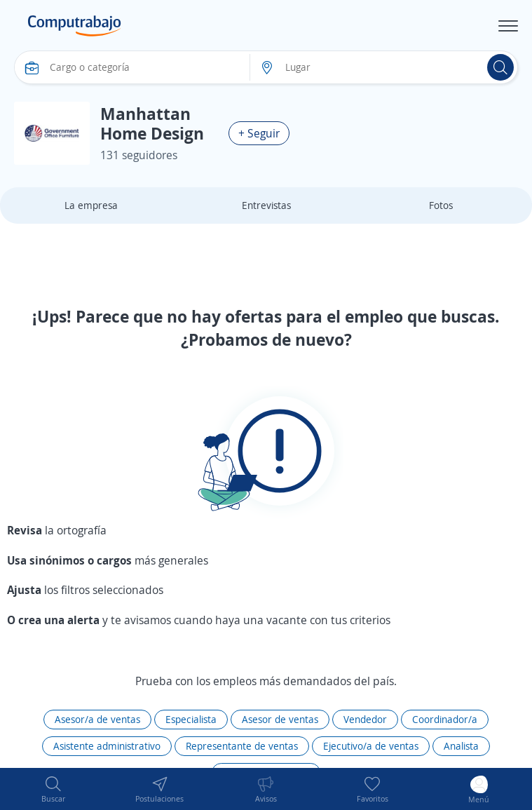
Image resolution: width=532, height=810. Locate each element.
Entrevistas (266, 205)
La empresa (91, 205)
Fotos (441, 205)
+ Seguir (259, 133)
